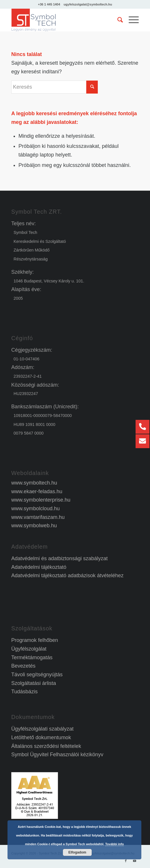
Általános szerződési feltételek (46, 746)
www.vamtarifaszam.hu (38, 517)
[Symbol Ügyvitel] (62, 20)
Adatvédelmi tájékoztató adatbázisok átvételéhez (67, 575)
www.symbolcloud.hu (35, 508)
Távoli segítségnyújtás (37, 675)
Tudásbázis (24, 692)
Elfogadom (77, 852)
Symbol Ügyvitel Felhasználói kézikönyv (57, 755)
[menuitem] (117, 20)
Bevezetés (23, 666)
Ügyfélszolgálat (29, 649)
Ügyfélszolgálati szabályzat (42, 729)
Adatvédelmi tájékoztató (39, 567)
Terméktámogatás (32, 657)
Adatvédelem (29, 547)
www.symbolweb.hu (34, 526)
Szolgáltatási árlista (34, 683)
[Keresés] (117, 20)
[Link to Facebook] (126, 861)
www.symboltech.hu (34, 483)
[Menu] (131, 20)
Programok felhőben (35, 640)
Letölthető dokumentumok (41, 737)
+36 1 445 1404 (49, 4)
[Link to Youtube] (134, 861)
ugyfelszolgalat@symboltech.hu (88, 4)
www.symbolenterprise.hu (41, 500)
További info (115, 844)
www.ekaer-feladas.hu (37, 491)
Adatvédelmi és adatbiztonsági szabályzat (59, 558)
